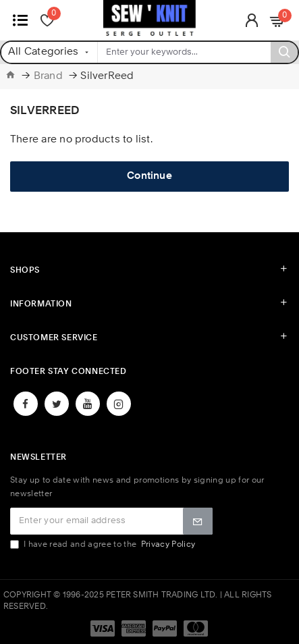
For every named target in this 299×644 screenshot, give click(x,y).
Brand (48, 77)
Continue (149, 177)
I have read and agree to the (104, 544)
